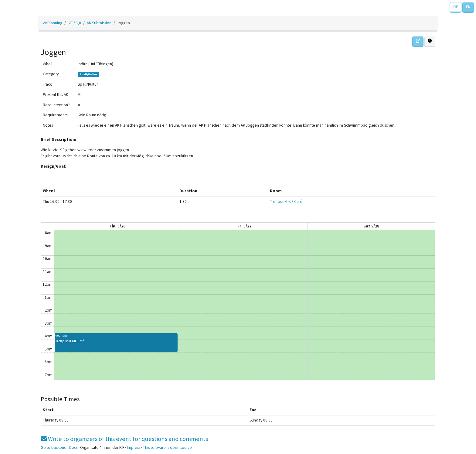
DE (456, 7)
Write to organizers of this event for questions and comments (124, 439)
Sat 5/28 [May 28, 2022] (371, 226)
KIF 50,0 (74, 23)
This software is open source (167, 447)
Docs (73, 447)
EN (468, 7)
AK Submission (99, 23)
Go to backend (54, 447)
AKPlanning (53, 23)
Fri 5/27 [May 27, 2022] (244, 226)
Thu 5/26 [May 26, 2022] (117, 226)
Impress (134, 447)
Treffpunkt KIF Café (286, 201)
